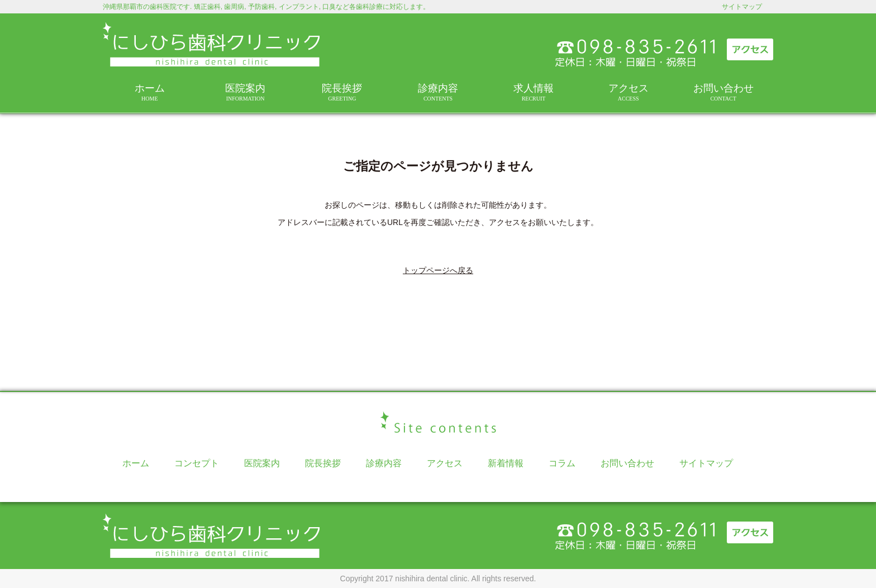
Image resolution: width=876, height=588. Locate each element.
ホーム (150, 92)
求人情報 (534, 92)
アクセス (628, 92)
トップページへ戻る (438, 270)
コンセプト (197, 463)
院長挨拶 (342, 92)
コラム (562, 463)
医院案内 (246, 92)
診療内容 (438, 92)
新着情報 (506, 463)
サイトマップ (742, 7)
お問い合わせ (723, 92)
